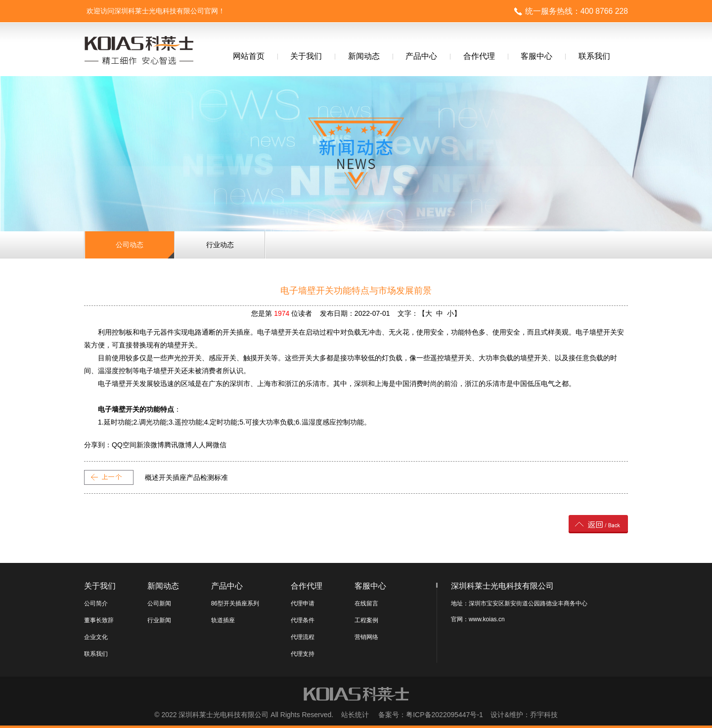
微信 (220, 445)
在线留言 (366, 603)
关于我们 (306, 56)
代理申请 (303, 603)
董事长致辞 (99, 620)
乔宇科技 (544, 715)
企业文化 (96, 637)
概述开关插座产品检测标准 (186, 477)
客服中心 (536, 56)
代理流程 (303, 637)
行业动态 (220, 245)
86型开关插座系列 (235, 603)
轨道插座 (223, 620)
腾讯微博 (178, 445)
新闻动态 (364, 56)
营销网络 (366, 637)
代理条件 (303, 620)
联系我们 (594, 56)
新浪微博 (150, 445)
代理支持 (303, 654)
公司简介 (96, 603)
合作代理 (479, 56)
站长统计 (355, 715)
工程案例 (366, 620)
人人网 (202, 445)
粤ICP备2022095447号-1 (445, 715)
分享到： (98, 445)
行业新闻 (159, 620)
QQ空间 (124, 445)
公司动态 (130, 245)
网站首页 (249, 56)
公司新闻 (159, 603)
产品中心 (421, 56)
